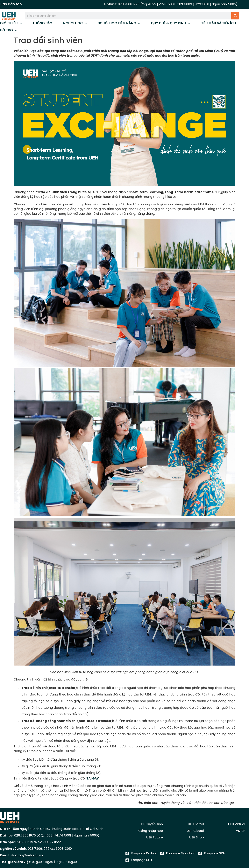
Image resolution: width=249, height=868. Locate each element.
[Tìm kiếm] (235, 16)
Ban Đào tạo (11, 4)
